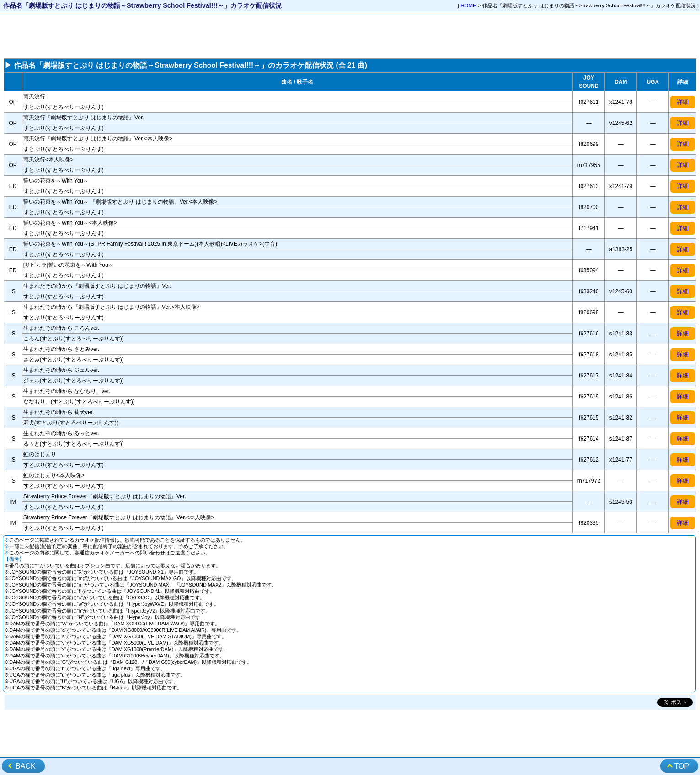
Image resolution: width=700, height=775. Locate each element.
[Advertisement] (350, 35)
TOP (681, 766)
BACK (26, 766)
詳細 (683, 102)
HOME (468, 5)
